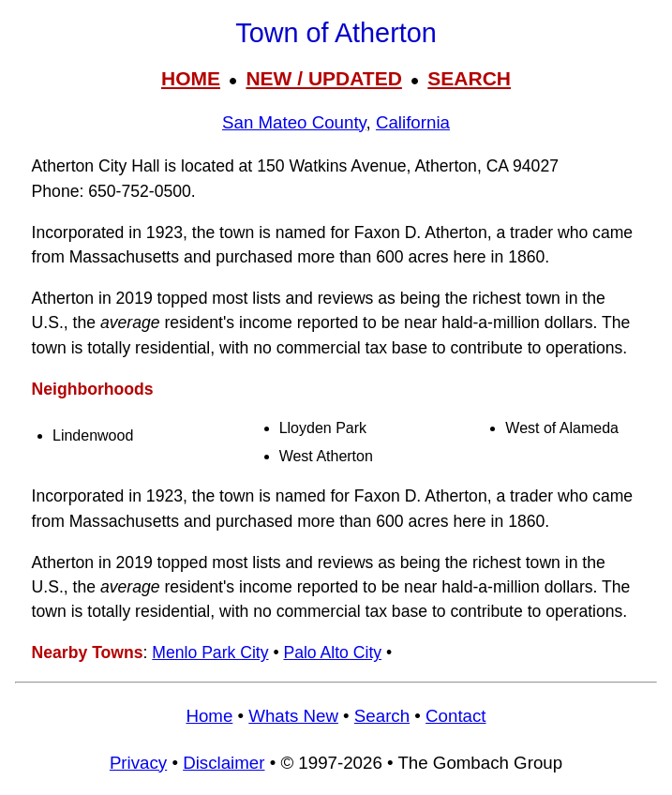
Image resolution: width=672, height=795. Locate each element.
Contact (455, 716)
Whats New (293, 716)
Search (382, 716)
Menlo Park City (210, 652)
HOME (191, 78)
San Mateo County (294, 122)
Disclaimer (224, 763)
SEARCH (469, 78)
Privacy (138, 763)
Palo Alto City (332, 652)
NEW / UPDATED (323, 78)
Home (209, 716)
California (413, 122)
